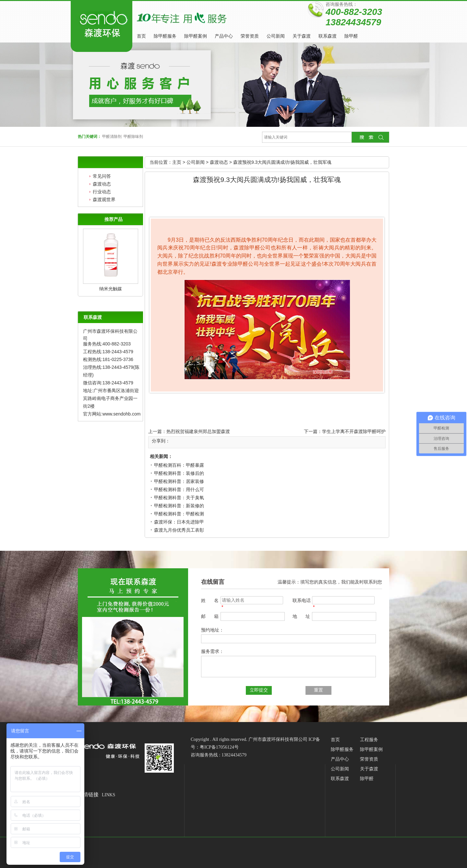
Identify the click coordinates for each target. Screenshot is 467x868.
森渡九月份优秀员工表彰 (179, 530)
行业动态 (102, 192)
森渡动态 (102, 184)
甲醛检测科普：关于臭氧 (179, 498)
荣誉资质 (250, 36)
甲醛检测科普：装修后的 (179, 473)
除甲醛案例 (196, 36)
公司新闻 (276, 36)
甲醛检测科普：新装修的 (179, 506)
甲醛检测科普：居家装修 (179, 481)
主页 (177, 162)
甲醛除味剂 (133, 137)
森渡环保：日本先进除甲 (179, 522)
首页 (141, 36)
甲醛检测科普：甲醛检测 (179, 514)
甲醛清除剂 (112, 137)
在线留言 (213, 582)
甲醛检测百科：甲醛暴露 (179, 465)
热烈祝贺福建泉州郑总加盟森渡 (198, 431)
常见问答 (102, 176)
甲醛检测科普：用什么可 (179, 489)
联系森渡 (328, 36)
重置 (318, 690)
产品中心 (224, 36)
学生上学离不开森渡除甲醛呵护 (354, 431)
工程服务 (369, 740)
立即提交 (259, 690)
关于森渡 (302, 36)
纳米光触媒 (111, 289)
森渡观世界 (104, 199)
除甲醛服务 (165, 36)
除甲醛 (351, 36)
